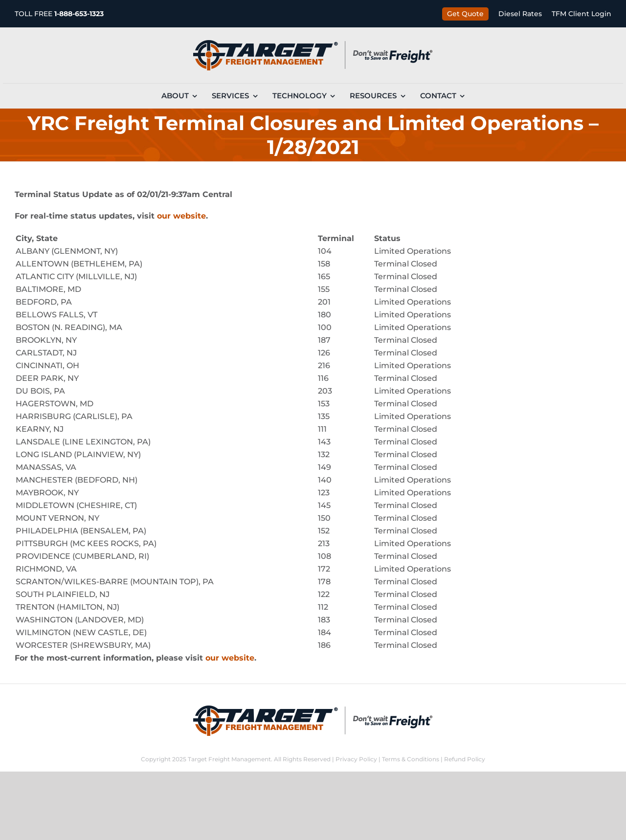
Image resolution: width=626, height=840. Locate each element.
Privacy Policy (356, 759)
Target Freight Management (229, 759)
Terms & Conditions (411, 759)
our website (181, 216)
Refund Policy (465, 759)
